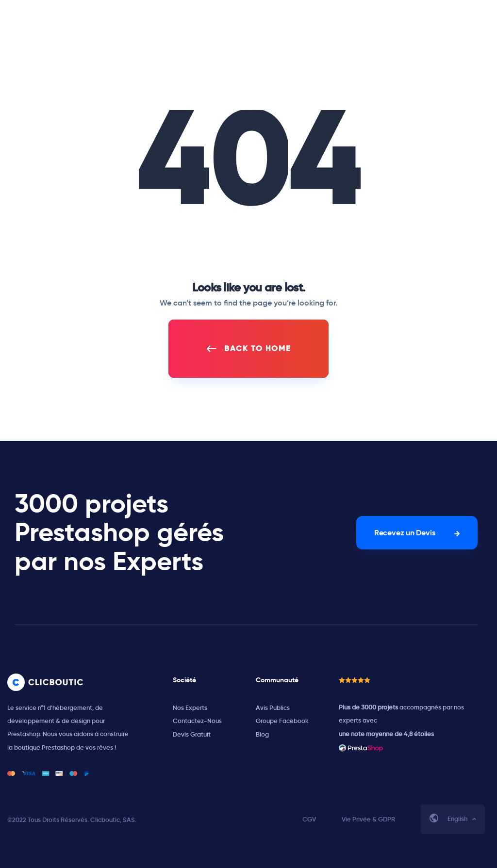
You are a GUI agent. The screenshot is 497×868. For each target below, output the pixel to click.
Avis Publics (273, 708)
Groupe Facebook (282, 721)
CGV (309, 819)
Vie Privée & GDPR (368, 819)
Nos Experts (190, 708)
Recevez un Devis (405, 533)
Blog (262, 734)
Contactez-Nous (197, 721)
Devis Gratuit (192, 734)
